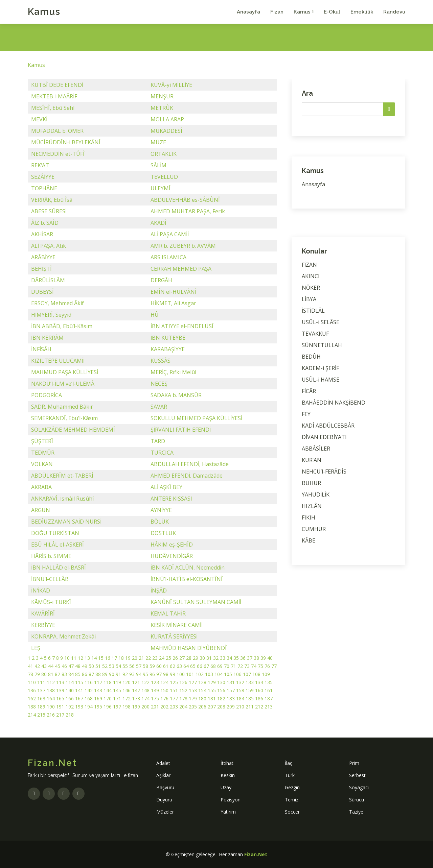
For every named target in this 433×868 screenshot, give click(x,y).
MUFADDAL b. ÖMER (57, 131)
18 (121, 658)
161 (269, 690)
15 (101, 658)
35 (236, 658)
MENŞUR (162, 96)
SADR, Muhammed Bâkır (62, 407)
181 (212, 698)
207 (212, 707)
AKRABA (41, 487)
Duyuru (164, 800)
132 (240, 682)
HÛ (155, 315)
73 (247, 666)
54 (118, 666)
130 (221, 682)
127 (193, 682)
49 (85, 666)
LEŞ (36, 648)
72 (240, 666)
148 (145, 690)
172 (127, 698)
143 (98, 690)
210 (240, 707)
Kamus (44, 12)
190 (51, 707)
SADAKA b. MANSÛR (176, 395)
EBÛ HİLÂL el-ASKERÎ (58, 545)
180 (202, 698)
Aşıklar (163, 775)
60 (159, 666)
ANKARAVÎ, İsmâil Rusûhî (62, 499)
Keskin (228, 775)
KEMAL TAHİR (168, 613)
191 (60, 707)
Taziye (356, 812)
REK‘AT (40, 165)
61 (166, 666)
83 (64, 674)
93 (132, 674)
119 (117, 682)
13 (87, 658)
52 (105, 666)
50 (91, 666)
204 (183, 707)
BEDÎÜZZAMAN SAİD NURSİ (66, 522)
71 (233, 666)
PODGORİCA (47, 395)
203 (174, 707)
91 (118, 674)
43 (44, 666)
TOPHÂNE (44, 188)
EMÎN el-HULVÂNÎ (174, 292)
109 (266, 674)
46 (64, 666)
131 (231, 682)
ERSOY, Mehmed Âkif (58, 303)
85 (78, 674)
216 (51, 715)
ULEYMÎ (161, 188)
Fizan (277, 12)
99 (173, 674)
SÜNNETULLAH (322, 345)
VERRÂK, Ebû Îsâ (52, 200)
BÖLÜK (160, 522)
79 (37, 674)
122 (145, 682)
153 (193, 690)
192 (70, 707)
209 (231, 707)
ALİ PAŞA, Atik (49, 246)
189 (41, 707)
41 (30, 666)
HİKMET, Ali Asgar (173, 303)
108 (256, 674)
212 (259, 707)
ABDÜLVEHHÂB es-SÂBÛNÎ (185, 200)
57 (139, 666)
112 (51, 682)
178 (183, 698)
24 (162, 658)
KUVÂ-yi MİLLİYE (171, 85)
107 (247, 674)
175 (155, 698)
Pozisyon (231, 800)
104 (219, 674)
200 (145, 707)
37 (250, 658)
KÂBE (309, 540)
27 (182, 658)
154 (202, 690)
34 (229, 658)
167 (79, 698)
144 (108, 690)
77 (274, 666)
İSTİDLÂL (313, 311)
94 (139, 674)
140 (70, 690)
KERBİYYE (43, 625)
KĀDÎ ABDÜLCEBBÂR (328, 426)
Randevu (394, 12)
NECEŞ (159, 384)
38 (256, 658)
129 (212, 682)
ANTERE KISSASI (171, 499)
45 (58, 666)
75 (260, 666)
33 (223, 658)
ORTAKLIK (164, 154)
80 (44, 674)
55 (125, 666)
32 (216, 658)
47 (71, 666)
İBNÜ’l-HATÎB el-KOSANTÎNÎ (187, 579)
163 (41, 698)
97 (159, 674)
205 (193, 707)
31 (209, 658)
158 (240, 690)
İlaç (289, 763)
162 (32, 698)
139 (60, 690)
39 (263, 658)
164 (51, 698)
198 (127, 707)
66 (200, 666)
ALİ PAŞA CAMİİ (170, 234)
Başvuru (165, 787)
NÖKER (311, 288)
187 (269, 698)
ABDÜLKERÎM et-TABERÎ (62, 476)
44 (51, 666)
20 (135, 658)
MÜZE (158, 142)
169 (98, 698)
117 (98, 682)
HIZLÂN (312, 506)
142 (89, 690)
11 (74, 658)
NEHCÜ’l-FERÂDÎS (324, 472)
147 (136, 690)
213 (269, 707)
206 (202, 707)
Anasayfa (248, 12)
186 (259, 698)
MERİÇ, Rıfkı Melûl (173, 372)
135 (269, 682)
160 (259, 690)
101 (190, 674)
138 (51, 690)
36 (243, 658)
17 (114, 658)
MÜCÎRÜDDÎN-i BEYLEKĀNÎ (66, 142)
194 (89, 707)
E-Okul (332, 12)
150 (164, 690)
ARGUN (41, 510)
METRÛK (162, 108)
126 (183, 682)
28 (189, 658)
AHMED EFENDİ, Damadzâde (187, 476)
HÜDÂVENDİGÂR (172, 556)
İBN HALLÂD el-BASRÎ (59, 568)
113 (60, 682)
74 (254, 666)
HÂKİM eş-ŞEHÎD (172, 545)
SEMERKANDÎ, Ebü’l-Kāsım (64, 418)
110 (32, 682)
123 (155, 682)
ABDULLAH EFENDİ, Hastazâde (190, 464)
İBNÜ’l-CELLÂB (50, 579)
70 (227, 666)
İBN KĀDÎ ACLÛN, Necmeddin (188, 568)
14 (94, 658)
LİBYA (309, 299)
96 (152, 674)
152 (183, 690)
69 (220, 666)
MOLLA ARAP (167, 119)
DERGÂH (161, 280)
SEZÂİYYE (43, 177)
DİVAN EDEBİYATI (324, 437)
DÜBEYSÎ (42, 292)
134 (259, 682)
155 (212, 690)
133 (250, 682)
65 (193, 666)
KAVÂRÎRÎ (43, 613)
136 (32, 690)
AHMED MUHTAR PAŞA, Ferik (188, 211)
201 (155, 707)
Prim (354, 763)
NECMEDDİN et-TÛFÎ (58, 154)
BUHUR (311, 483)
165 (60, 698)
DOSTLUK (163, 533)
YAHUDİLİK (316, 495)
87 (91, 674)
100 (181, 674)
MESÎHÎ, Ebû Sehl (53, 108)
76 (267, 666)
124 (164, 682)
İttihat (227, 763)
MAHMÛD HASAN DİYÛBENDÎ (189, 648)
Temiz (292, 800)
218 (70, 715)
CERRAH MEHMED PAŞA (181, 269)
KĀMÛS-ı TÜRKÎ (51, 602)
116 (89, 682)
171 (117, 698)
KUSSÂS (161, 361)
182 (221, 698)
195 (98, 707)
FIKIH (309, 517)
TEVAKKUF (315, 334)
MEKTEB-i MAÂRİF (54, 96)
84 (71, 674)
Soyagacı (359, 787)
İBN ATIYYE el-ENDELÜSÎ (182, 326)
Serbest (357, 775)
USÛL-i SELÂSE (321, 322)
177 (174, 698)
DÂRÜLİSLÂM (48, 280)
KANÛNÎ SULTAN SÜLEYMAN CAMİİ (196, 602)
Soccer (292, 812)
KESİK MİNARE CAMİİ (177, 625)
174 (145, 698)
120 (127, 682)
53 (112, 666)
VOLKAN (42, 464)
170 (108, 698)
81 (51, 674)
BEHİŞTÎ (41, 269)
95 (145, 674)
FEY (306, 414)
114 (70, 682)
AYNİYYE (161, 510)
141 (79, 690)
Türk (290, 775)
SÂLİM (158, 165)
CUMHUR (314, 529)
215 (41, 715)
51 (98, 666)
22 (148, 658)
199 (136, 707)
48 (78, 666)
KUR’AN (312, 460)
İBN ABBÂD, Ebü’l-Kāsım (62, 326)
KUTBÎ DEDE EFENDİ (57, 85)
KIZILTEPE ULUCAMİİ (58, 361)
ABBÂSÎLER (316, 449)
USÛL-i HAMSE (321, 380)
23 (155, 658)
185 (250, 698)
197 (117, 707)
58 (145, 666)
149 (155, 690)
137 (41, 690)
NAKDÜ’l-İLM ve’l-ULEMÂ (63, 384)
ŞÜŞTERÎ (42, 441)
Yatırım (228, 812)
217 (60, 715)
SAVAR (159, 407)
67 (206, 666)
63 (179, 666)
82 (58, 674)
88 (98, 674)
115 (79, 682)
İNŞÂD (159, 590)
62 (173, 666)
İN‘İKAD (41, 590)
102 (200, 674)
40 (270, 658)
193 (79, 707)
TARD (158, 441)
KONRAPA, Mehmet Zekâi (63, 636)
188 (32, 707)
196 (108, 707)
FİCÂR (309, 391)
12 (81, 658)
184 (240, 698)
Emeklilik (362, 12)
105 (228, 674)
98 (166, 674)
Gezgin (292, 787)
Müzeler (165, 812)
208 (221, 707)
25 (168, 658)
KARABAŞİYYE (168, 349)
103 (209, 674)
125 (174, 682)
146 (127, 690)
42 (37, 666)
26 (175, 658)
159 (250, 690)
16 (108, 658)
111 (41, 682)
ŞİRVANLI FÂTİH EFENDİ (181, 430)
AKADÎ (158, 223)
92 (125, 674)
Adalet (163, 763)
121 (136, 682)
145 (117, 690)
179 (193, 698)
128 (202, 682)
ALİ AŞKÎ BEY (166, 487)
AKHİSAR (42, 234)
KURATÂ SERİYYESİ (174, 636)
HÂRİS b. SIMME (51, 556)
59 (152, 666)
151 (174, 690)
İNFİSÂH (41, 349)
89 (105, 674)
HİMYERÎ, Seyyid (51, 315)
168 (89, 698)
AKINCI (311, 276)
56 (132, 666)
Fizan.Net (256, 854)
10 (67, 658)
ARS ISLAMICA (168, 257)
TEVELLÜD (164, 177)
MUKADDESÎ (166, 131)
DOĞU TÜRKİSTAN (55, 533)
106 (237, 674)
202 (164, 707)
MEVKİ (39, 119)
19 (128, 658)
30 (202, 658)
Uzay (226, 787)
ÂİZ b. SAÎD (45, 223)
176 (164, 698)
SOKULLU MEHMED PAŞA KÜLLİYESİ (196, 418)
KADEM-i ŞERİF (320, 368)
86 (85, 674)
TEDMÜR (43, 453)
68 (213, 666)
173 (136, 698)
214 (32, 715)
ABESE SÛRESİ (49, 211)
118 (108, 682)
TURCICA (162, 453)
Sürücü (357, 800)
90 (112, 674)
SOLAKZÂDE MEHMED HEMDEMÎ (73, 430)
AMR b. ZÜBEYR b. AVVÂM (183, 246)
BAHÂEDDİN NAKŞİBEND (334, 403)
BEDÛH (311, 357)
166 (70, 698)
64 (186, 666)
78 (30, 674)
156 (221, 690)
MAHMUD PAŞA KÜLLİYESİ (65, 372)
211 (250, 707)
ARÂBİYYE (43, 257)
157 (231, 690)
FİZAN (309, 265)
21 (141, 658)
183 (231, 698)
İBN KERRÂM (47, 338)
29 (196, 658)
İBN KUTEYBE (168, 338)
